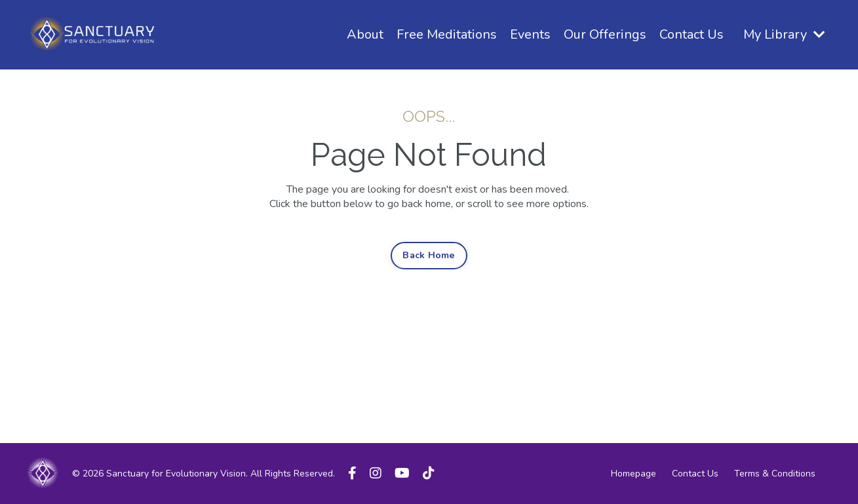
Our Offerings (605, 34)
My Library (784, 34)
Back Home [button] (429, 255)
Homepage (634, 474)
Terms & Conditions (775, 474)
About (365, 34)
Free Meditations (447, 34)
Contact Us (692, 34)
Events (530, 34)
